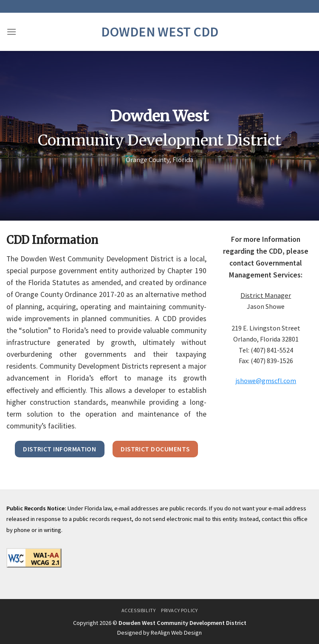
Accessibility (139, 610)
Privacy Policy (179, 610)
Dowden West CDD (160, 32)
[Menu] (11, 32)
